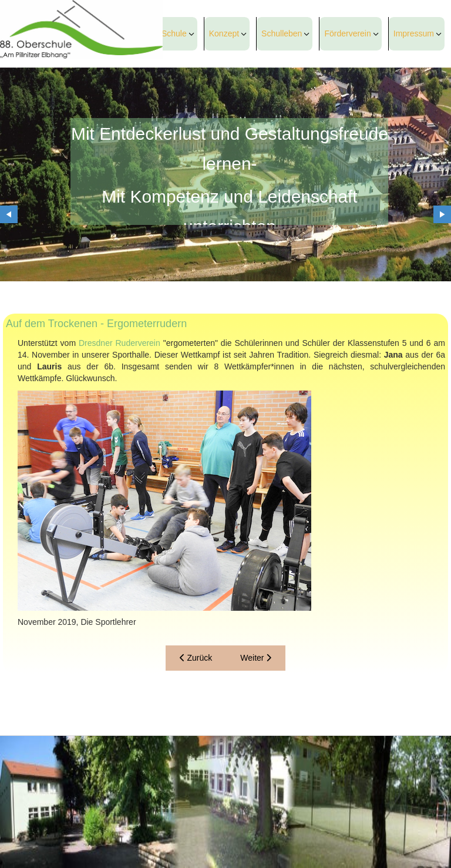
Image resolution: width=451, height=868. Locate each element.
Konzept (224, 33)
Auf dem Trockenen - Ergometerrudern (96, 324)
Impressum (414, 33)
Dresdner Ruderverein (120, 343)
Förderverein (347, 33)
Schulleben (282, 33)
